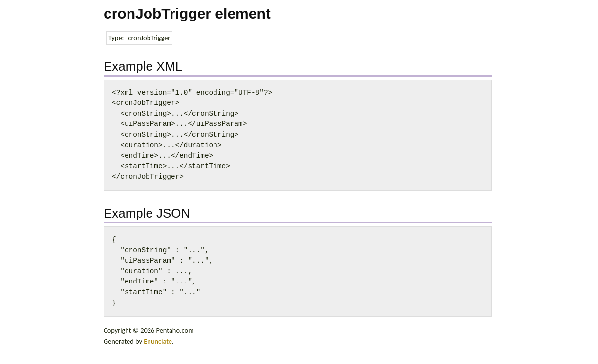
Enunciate (158, 341)
